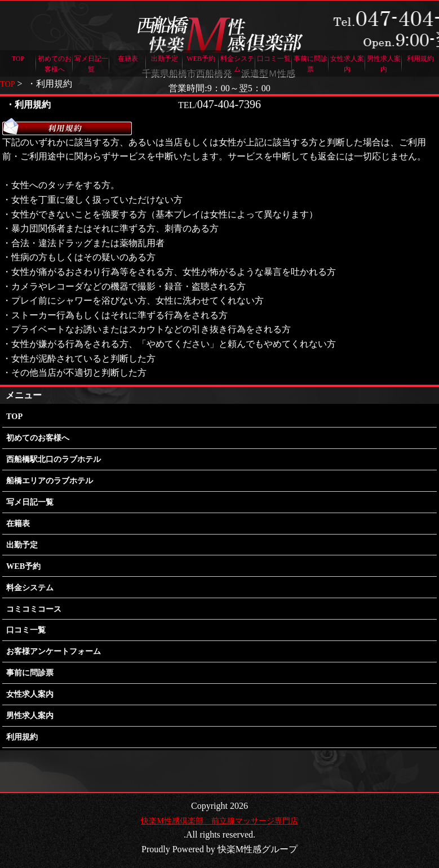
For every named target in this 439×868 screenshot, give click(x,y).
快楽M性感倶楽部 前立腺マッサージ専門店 (219, 820)
